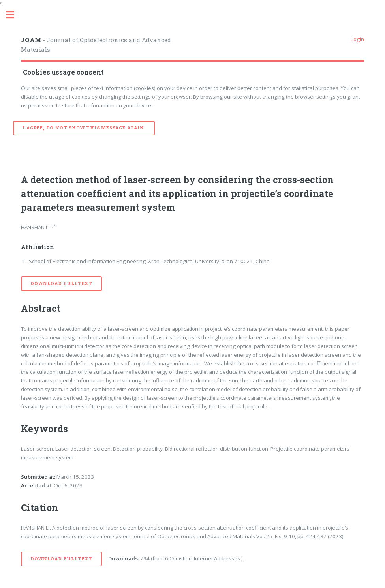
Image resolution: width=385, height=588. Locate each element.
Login (357, 39)
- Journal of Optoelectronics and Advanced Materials (96, 45)
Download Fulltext (61, 283)
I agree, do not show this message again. (84, 128)
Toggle (14, 15)
